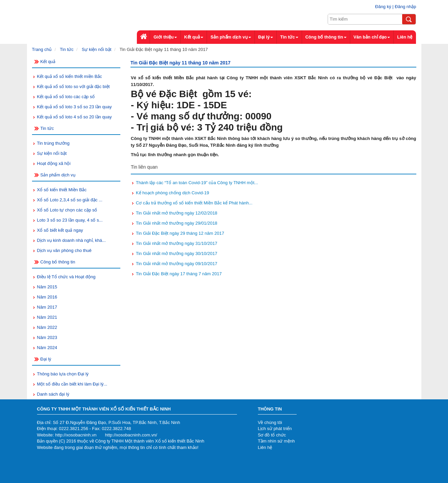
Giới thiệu (165, 37)
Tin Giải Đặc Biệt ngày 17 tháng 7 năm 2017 (179, 274)
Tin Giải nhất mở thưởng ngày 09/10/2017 (177, 264)
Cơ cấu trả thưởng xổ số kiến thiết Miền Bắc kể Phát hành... (194, 203)
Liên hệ (265, 447)
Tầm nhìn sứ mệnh (276, 441)
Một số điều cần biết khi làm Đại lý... (72, 384)
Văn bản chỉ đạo (372, 37)
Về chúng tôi (270, 422)
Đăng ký (383, 7)
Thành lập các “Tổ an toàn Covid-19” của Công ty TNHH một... (197, 183)
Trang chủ (42, 49)
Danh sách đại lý (53, 394)
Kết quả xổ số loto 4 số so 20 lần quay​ (74, 117)
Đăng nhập (405, 7)
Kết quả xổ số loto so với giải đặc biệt (73, 87)
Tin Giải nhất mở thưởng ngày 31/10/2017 (177, 243)
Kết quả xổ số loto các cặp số (66, 97)
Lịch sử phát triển (275, 429)
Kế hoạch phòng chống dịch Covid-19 (172, 193)
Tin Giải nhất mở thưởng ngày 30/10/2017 (177, 253)
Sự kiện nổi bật (96, 49)
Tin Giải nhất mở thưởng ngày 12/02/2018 (177, 213)
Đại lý (266, 37)
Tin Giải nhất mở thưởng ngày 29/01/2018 (177, 223)
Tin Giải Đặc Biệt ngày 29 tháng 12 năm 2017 (180, 233)
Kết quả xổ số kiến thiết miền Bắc (70, 76)
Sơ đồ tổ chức (272, 435)
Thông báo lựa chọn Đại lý (63, 374)
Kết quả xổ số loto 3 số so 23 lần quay (74, 107)
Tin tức (67, 49)
